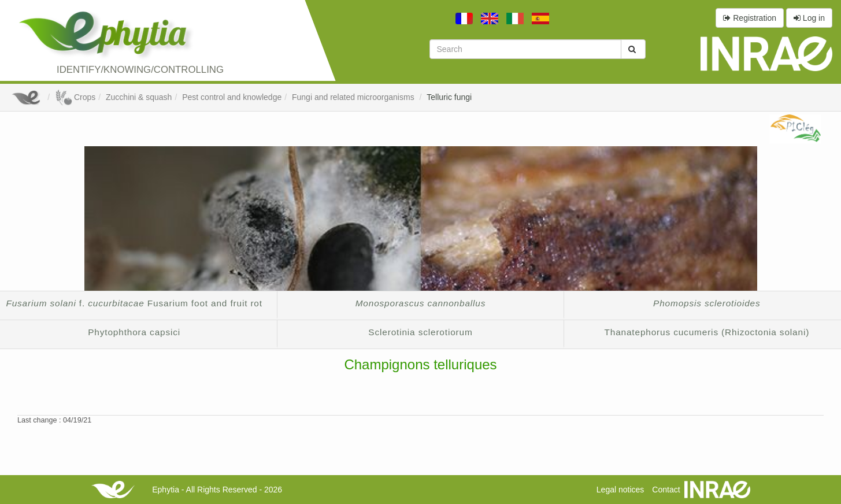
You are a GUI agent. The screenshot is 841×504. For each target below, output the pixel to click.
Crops (75, 97)
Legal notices (620, 490)
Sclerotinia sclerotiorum (420, 332)
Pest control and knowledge (232, 97)
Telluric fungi (449, 97)
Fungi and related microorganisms (354, 97)
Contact (666, 490)
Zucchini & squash (139, 97)
